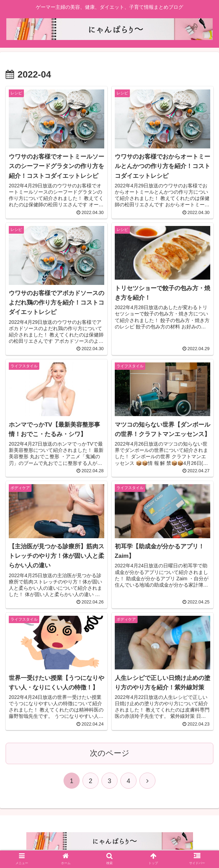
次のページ (110, 753)
